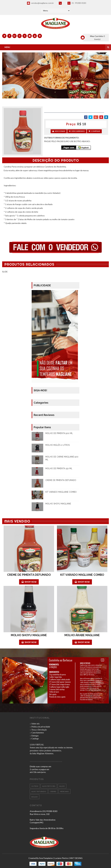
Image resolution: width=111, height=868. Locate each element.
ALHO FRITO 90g (49, 786)
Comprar (94, 131)
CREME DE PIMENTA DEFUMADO (61, 480)
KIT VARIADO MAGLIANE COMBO (61, 492)
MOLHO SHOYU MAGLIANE (58, 504)
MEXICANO (64, 791)
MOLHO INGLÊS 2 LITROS (58, 445)
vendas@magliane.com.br (40, 3)
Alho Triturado (39, 791)
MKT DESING (76, 858)
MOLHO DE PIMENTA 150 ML (59, 468)
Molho (35, 797)
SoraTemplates (46, 858)
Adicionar (59, 131)
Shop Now (29, 582)
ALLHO (62, 786)
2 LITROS (35, 786)
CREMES (53, 791)
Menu (7, 47)
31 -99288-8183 (77, 3)
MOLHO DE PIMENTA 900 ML (59, 433)
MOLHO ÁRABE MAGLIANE (82, 635)
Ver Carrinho (77, 131)
